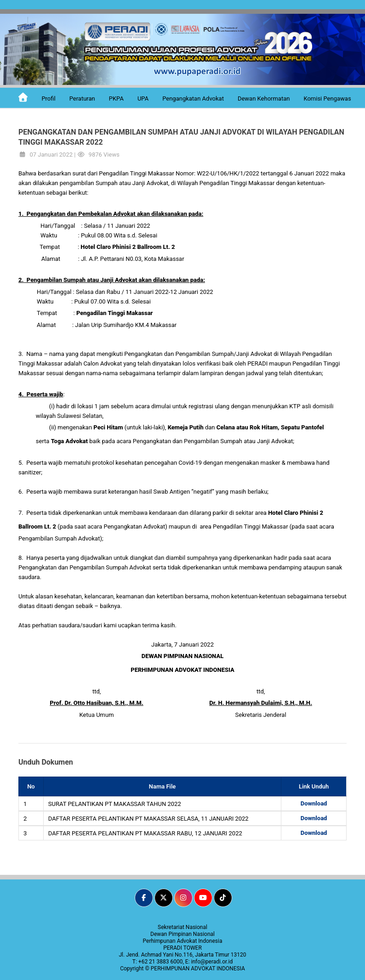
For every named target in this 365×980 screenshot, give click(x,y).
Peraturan (82, 99)
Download (314, 803)
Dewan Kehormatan (264, 99)
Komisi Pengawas (327, 99)
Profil (48, 99)
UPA (143, 99)
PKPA (116, 99)
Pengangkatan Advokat (193, 99)
